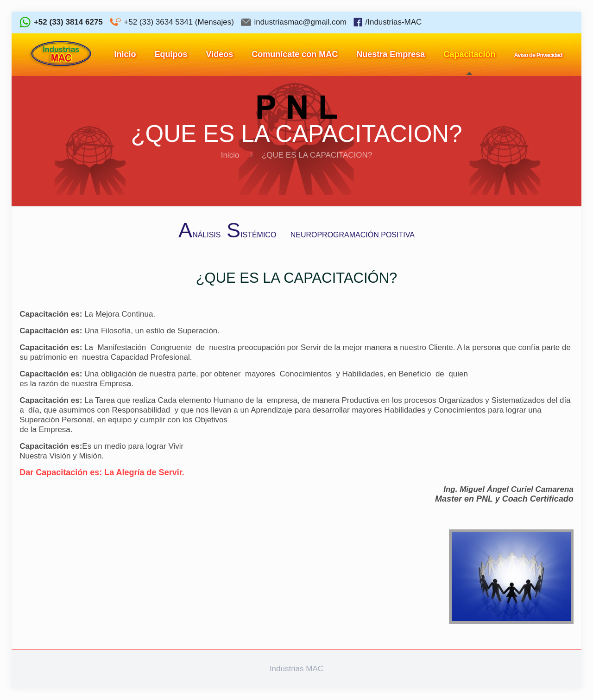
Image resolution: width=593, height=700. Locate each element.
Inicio (230, 155)
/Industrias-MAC (393, 22)
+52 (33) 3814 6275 (68, 22)
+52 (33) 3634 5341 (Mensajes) (179, 22)
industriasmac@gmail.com (300, 22)
